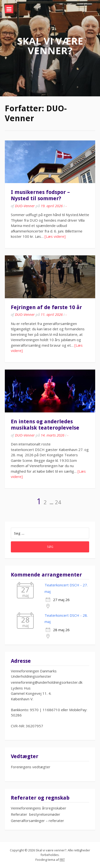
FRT (62, 860)
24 (58, 502)
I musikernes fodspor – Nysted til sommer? (40, 195)
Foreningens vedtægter (31, 767)
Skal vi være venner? (50, 46)
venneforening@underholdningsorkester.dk (47, 682)
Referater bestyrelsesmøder (36, 814)
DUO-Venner (25, 206)
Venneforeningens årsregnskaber (39, 808)
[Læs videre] (55, 236)
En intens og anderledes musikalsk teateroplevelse (45, 425)
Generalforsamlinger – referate (37, 821)
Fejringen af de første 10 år (46, 307)
